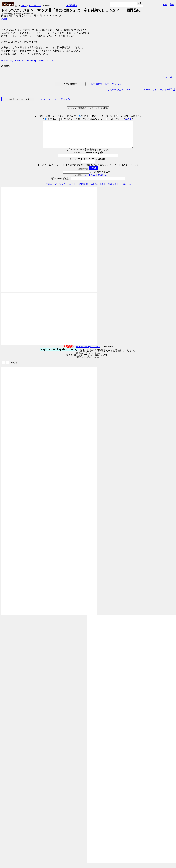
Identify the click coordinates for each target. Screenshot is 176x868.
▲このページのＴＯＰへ (118, 90)
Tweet (4, 19)
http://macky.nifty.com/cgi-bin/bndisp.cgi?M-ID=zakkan (28, 61)
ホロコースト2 (35, 6)
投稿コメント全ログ (56, 189)
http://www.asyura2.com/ (88, 352)
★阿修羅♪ (71, 5)
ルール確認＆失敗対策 (95, 180)
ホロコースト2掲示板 (164, 90)
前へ (172, 4)
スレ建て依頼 (98, 189)
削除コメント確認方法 (119, 189)
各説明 (129, 119)
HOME (24, 6)
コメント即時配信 (78, 189)
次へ (165, 4)
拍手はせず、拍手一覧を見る (106, 84)
